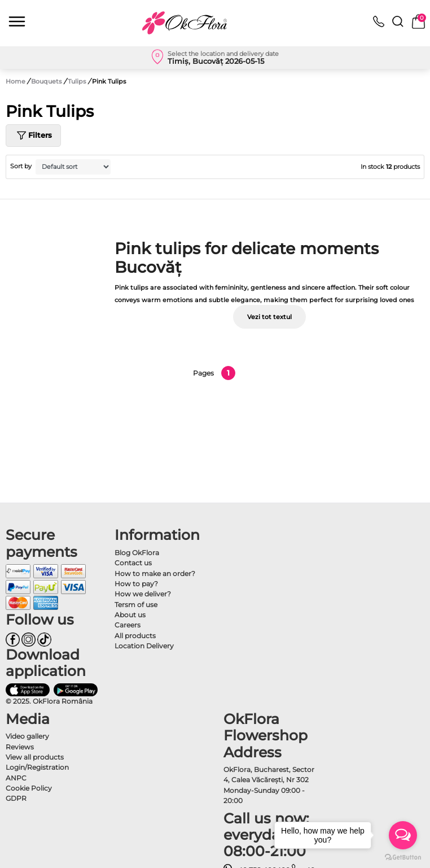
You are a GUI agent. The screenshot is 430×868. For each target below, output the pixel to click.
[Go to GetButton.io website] (403, 857)
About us (130, 615)
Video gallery (27, 736)
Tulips (78, 81)
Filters (33, 136)
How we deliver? (143, 594)
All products (135, 636)
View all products (35, 757)
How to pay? (136, 584)
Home (16, 81)
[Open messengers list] (403, 835)
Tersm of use (136, 605)
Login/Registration (37, 767)
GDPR (16, 798)
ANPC (16, 778)
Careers (128, 625)
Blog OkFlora (137, 553)
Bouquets (47, 81)
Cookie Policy (29, 788)
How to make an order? (155, 573)
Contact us (133, 563)
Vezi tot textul (269, 317)
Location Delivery (144, 646)
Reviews (20, 747)
